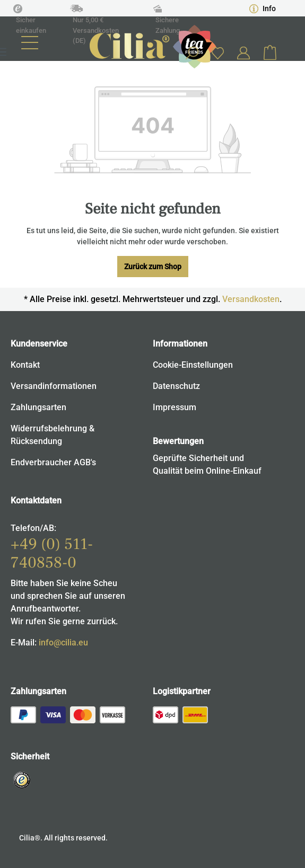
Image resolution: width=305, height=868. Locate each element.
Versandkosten (251, 299)
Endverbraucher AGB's (53, 462)
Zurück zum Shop (153, 267)
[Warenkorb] (270, 53)
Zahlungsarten (38, 407)
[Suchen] (191, 53)
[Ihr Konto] (243, 53)
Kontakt (25, 365)
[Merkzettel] (217, 53)
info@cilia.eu (63, 643)
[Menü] (30, 43)
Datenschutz (176, 386)
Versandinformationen (54, 386)
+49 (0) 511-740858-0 (52, 553)
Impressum (175, 407)
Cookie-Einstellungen (193, 365)
